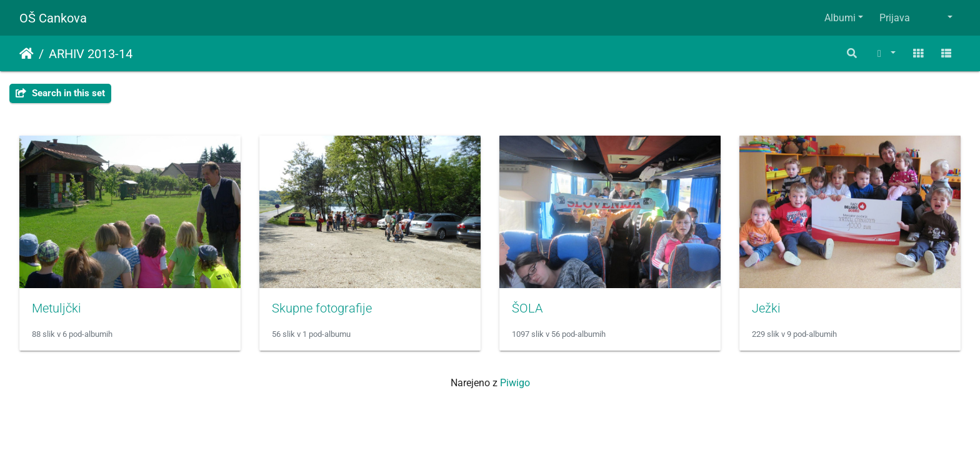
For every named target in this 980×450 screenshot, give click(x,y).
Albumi (840, 18)
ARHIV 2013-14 (91, 54)
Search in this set (60, 93)
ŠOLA (527, 308)
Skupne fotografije (322, 308)
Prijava (895, 18)
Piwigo (515, 383)
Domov (27, 54)
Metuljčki (57, 308)
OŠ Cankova (53, 18)
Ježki (766, 308)
